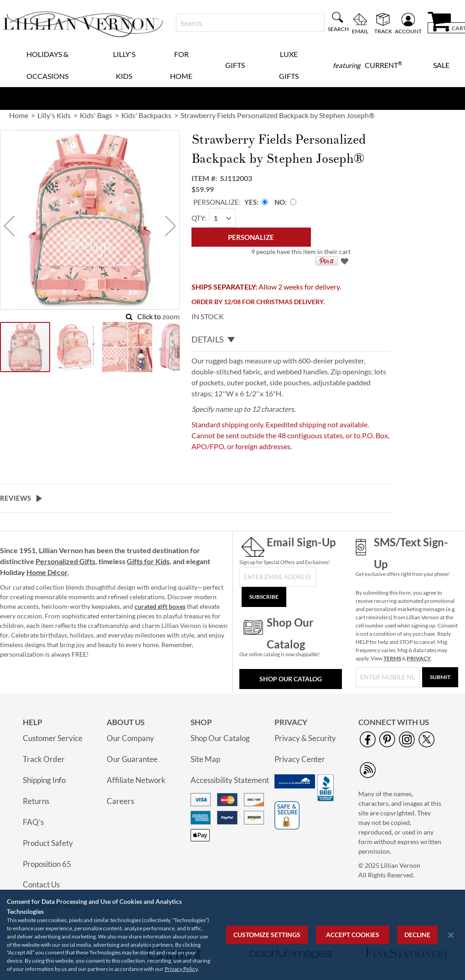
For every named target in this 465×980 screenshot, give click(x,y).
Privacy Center (300, 759)
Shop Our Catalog (291, 679)
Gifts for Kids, (149, 561)
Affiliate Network (136, 780)
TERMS (392, 658)
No (280, 202)
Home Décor (47, 572)
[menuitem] (367, 65)
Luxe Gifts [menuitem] (289, 65)
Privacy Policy (181, 969)
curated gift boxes (160, 606)
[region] (232, 935)
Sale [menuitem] (441, 65)
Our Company (130, 738)
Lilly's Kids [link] (54, 115)
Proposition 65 (47, 864)
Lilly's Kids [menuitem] (124, 65)
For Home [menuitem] (181, 65)
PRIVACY (419, 658)
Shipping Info (44, 780)
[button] (9, 226)
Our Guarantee (132, 759)
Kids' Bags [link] (96, 115)
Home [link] (19, 115)
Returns (36, 801)
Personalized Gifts (65, 561)
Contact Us (41, 884)
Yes (251, 202)
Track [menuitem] (383, 31)
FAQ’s (33, 822)
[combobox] (250, 23)
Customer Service (53, 738)
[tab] (291, 340)
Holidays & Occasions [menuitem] (47, 65)
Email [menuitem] (360, 31)
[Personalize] (251, 237)
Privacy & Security (305, 738)
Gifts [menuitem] (235, 65)
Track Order (44, 759)
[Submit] (440, 677)
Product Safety (48, 843)
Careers (120, 801)
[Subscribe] (264, 597)
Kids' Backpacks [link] (146, 115)
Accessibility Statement (230, 780)
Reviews (15, 498)
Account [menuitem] (408, 31)
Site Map (205, 759)
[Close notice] (451, 935)
